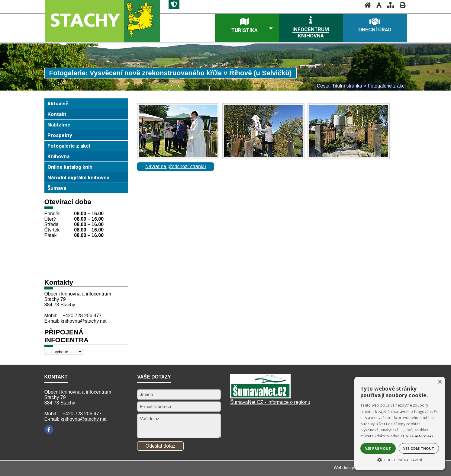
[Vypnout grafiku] (377, 5)
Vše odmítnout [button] (419, 448)
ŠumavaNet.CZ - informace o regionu (270, 402)
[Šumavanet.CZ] (260, 397)
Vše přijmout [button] (378, 448)
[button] (400, 459)
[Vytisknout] (401, 5)
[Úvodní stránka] (366, 5)
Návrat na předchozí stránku (176, 166)
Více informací (420, 436)
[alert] (400, 423)
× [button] (440, 382)
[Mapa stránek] (389, 5)
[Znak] (174, 5)
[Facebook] (49, 430)
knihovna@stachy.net (84, 321)
